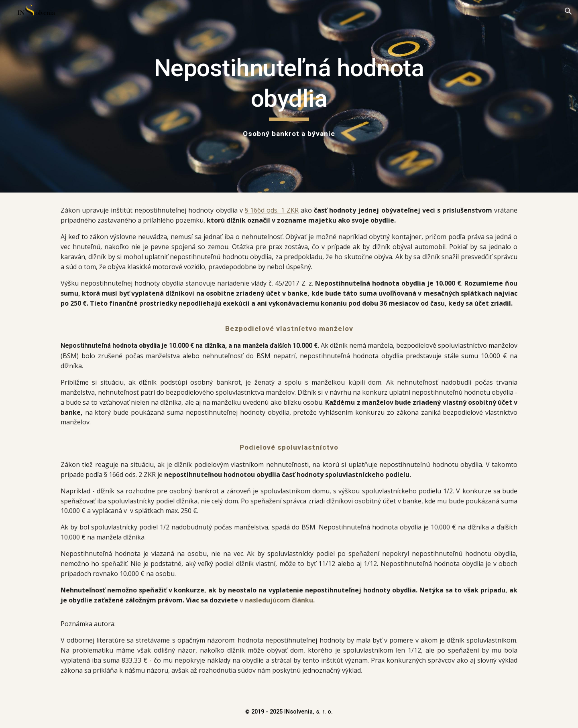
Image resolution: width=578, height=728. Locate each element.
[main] (289, 96)
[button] (568, 11)
